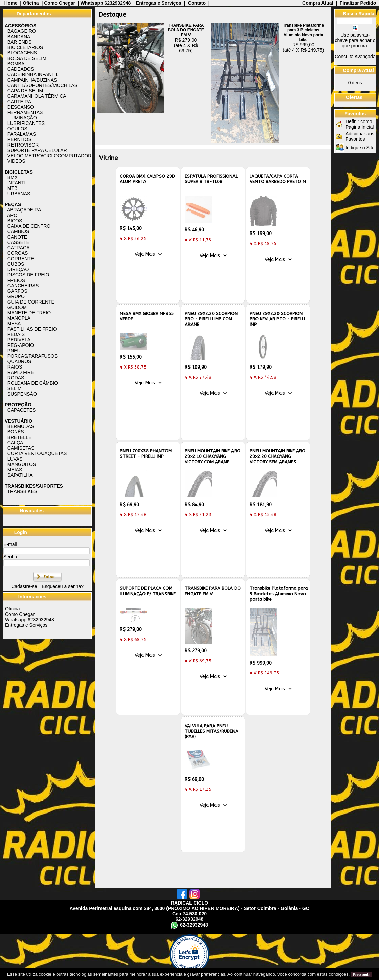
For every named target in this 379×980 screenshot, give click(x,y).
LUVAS (15, 459)
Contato (197, 3)
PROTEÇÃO (18, 405)
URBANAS (19, 194)
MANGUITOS (22, 464)
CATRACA (19, 248)
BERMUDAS (21, 426)
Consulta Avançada (355, 57)
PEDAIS (16, 334)
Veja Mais (145, 254)
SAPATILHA (20, 475)
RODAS (16, 378)
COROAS (18, 253)
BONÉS (16, 432)
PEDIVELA (19, 340)
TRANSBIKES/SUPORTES (34, 486)
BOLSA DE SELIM (27, 58)
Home (11, 3)
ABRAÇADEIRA (24, 210)
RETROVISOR (23, 145)
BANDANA (19, 37)
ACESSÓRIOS (20, 26)
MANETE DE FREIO (29, 313)
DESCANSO (21, 107)
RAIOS (15, 367)
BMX (13, 177)
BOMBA (16, 64)
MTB (13, 188)
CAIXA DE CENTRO (29, 226)
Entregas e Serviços (159, 3)
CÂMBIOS (18, 231)
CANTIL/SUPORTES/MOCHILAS (42, 85)
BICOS (15, 221)
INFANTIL (18, 183)
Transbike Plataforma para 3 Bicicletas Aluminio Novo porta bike (303, 32)
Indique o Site (360, 148)
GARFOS (17, 291)
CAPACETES (22, 410)
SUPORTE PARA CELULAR (37, 150)
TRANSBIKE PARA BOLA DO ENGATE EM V (186, 30)
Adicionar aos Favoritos (360, 136)
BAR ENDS (20, 42)
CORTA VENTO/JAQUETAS (37, 453)
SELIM (15, 388)
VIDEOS (16, 161)
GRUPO (16, 296)
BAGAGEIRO (22, 31)
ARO (12, 215)
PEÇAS (13, 204)
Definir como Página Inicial (360, 124)
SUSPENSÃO (22, 394)
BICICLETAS (19, 172)
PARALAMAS (22, 134)
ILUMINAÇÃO (22, 118)
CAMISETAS (21, 448)
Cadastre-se (24, 586)
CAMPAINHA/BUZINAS (32, 80)
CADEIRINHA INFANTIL (33, 74)
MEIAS (15, 470)
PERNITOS (19, 139)
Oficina (31, 3)
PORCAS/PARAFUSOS (32, 356)
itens (355, 83)
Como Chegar (60, 3)
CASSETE (18, 242)
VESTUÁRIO (19, 421)
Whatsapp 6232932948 (106, 3)
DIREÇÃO (18, 269)
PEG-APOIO (21, 345)
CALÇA (15, 443)
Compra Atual (318, 3)
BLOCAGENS (22, 53)
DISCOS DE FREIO (28, 275)
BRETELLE (20, 437)
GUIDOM (17, 307)
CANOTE (17, 237)
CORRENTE (21, 259)
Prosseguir (361, 974)
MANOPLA (19, 318)
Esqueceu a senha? (63, 586)
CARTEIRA (19, 102)
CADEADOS (21, 69)
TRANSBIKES (22, 491)
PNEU (14, 351)
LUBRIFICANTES (26, 123)
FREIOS (16, 280)
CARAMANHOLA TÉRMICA (37, 96)
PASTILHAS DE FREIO (32, 329)
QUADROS (19, 361)
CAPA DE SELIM (25, 91)
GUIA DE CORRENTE (31, 302)
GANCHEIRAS (23, 286)
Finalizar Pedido (358, 3)
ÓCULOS (17, 129)
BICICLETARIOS (25, 47)
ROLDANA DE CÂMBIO (33, 383)
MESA (14, 324)
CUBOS (16, 264)
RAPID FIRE (21, 372)
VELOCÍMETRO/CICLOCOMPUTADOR (50, 156)
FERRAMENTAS (25, 112)
